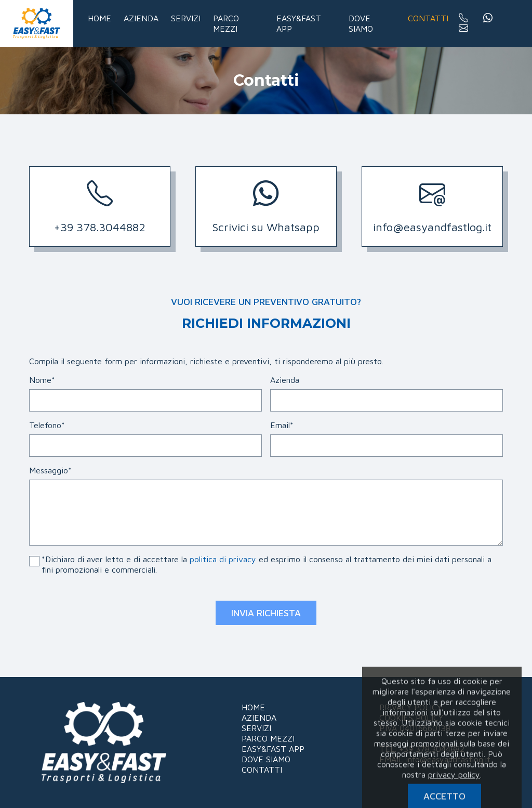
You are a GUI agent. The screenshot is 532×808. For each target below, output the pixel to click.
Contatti (428, 18)
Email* (282, 425)
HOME (253, 707)
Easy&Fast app (299, 23)
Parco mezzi (226, 23)
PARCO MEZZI (268, 738)
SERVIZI (256, 728)
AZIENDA (259, 718)
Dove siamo (361, 23)
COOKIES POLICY (411, 718)
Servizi (186, 18)
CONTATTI (262, 770)
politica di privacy (223, 559)
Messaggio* (50, 470)
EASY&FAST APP (273, 749)
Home (99, 18)
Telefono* (47, 425)
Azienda (141, 18)
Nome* (42, 380)
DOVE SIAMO (266, 759)
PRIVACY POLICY (410, 707)
